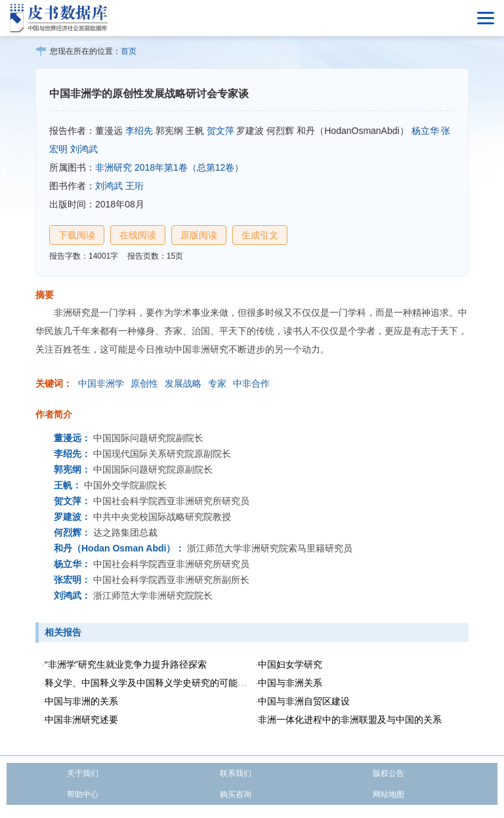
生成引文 (260, 235)
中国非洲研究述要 (81, 720)
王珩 (135, 186)
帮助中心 (83, 794)
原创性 (144, 383)
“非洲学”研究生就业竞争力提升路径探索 (126, 664)
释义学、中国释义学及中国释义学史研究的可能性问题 (155, 683)
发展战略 (183, 383)
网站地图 (388, 794)
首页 (129, 51)
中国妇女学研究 (290, 664)
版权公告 (388, 773)
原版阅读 (199, 235)
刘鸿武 (84, 149)
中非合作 (251, 383)
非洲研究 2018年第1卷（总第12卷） (169, 167)
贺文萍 (220, 131)
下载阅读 (77, 235)
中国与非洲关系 (290, 683)
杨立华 (425, 131)
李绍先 (139, 131)
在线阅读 (138, 235)
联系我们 (236, 773)
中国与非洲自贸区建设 (304, 701)
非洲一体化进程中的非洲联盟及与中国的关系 (350, 720)
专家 (217, 383)
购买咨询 (236, 794)
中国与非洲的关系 (81, 701)
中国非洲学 (101, 383)
